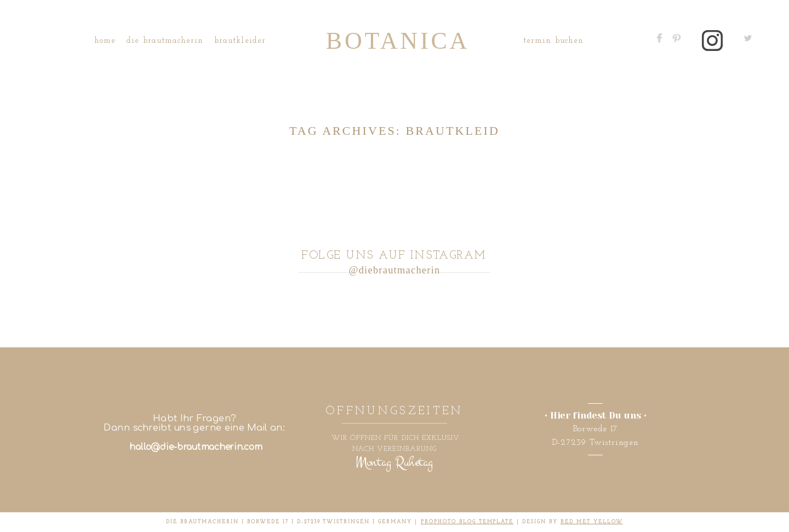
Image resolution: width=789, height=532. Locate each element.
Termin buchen (553, 41)
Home (105, 41)
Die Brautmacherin (165, 41)
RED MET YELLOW (592, 522)
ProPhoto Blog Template (467, 522)
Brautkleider (240, 41)
